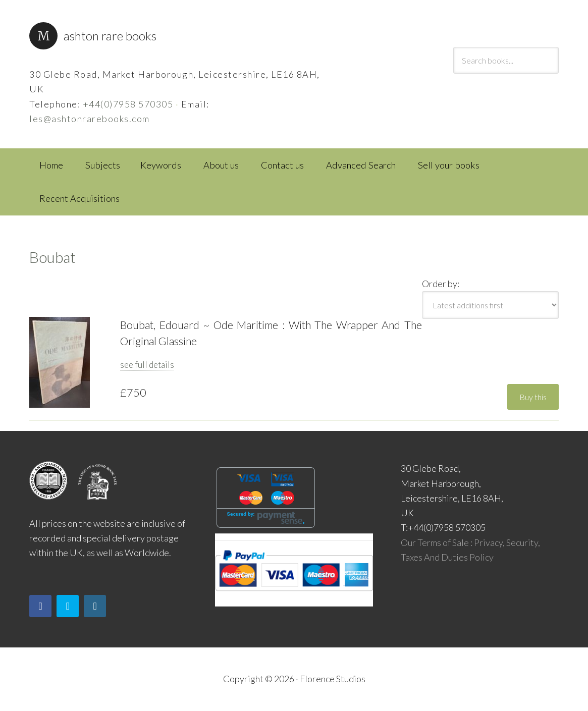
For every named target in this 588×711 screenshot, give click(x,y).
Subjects (103, 165)
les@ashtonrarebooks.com (90, 119)
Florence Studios (333, 679)
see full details (147, 365)
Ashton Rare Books (110, 36)
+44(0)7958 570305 (128, 104)
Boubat (52, 257)
